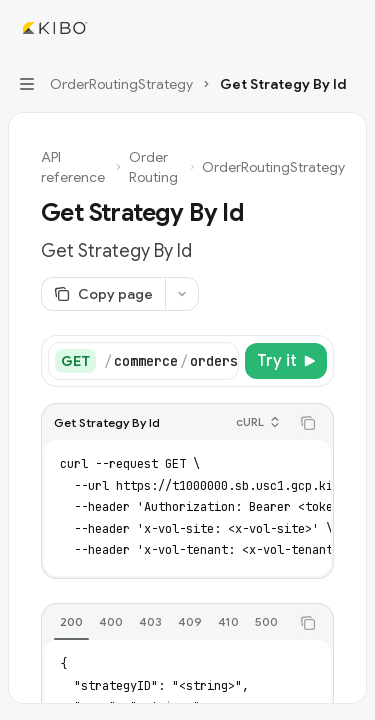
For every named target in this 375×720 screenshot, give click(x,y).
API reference (73, 167)
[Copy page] (103, 294)
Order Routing (153, 167)
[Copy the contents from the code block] (308, 423)
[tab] (71, 622)
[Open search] (311, 28)
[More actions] (349, 28)
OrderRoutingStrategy (273, 167)
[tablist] (165, 623)
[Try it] (286, 361)
